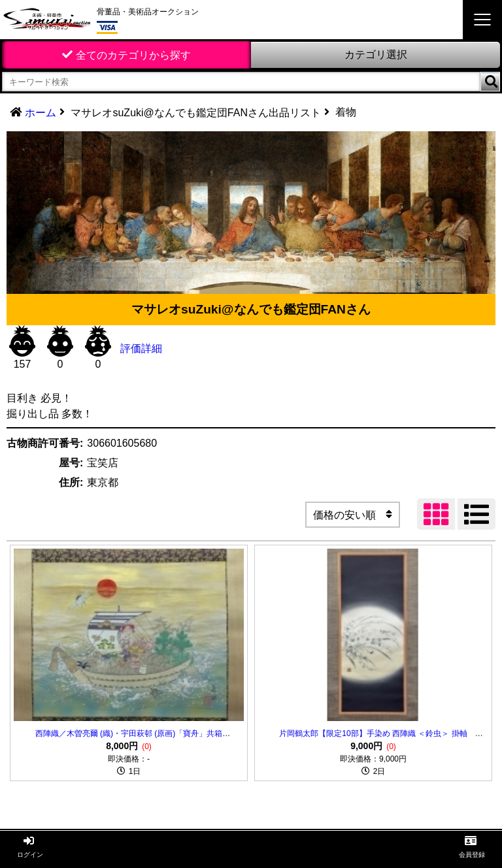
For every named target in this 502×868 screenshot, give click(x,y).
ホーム (41, 113)
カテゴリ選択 (376, 55)
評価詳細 (141, 348)
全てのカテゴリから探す (133, 55)
